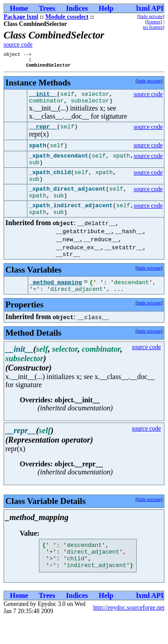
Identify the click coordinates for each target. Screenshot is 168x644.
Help (106, 8)
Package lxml (21, 17)
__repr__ (43, 133)
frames (154, 21)
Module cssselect (67, 17)
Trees (47, 8)
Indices (77, 8)
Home (19, 8)
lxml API (150, 8)
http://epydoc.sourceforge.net (129, 633)
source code (18, 45)
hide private (151, 16)
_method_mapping (56, 301)
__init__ (43, 98)
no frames (153, 27)
